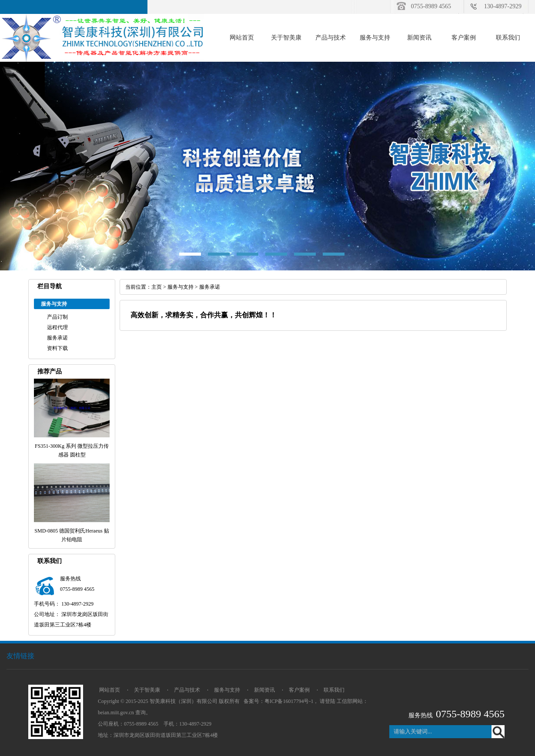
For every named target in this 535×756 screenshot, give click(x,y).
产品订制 (57, 317)
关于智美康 (286, 38)
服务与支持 (375, 38)
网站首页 (242, 38)
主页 (157, 287)
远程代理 (57, 327)
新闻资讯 (419, 38)
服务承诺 (57, 338)
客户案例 (464, 38)
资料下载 (57, 348)
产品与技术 (331, 38)
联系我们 (508, 38)
